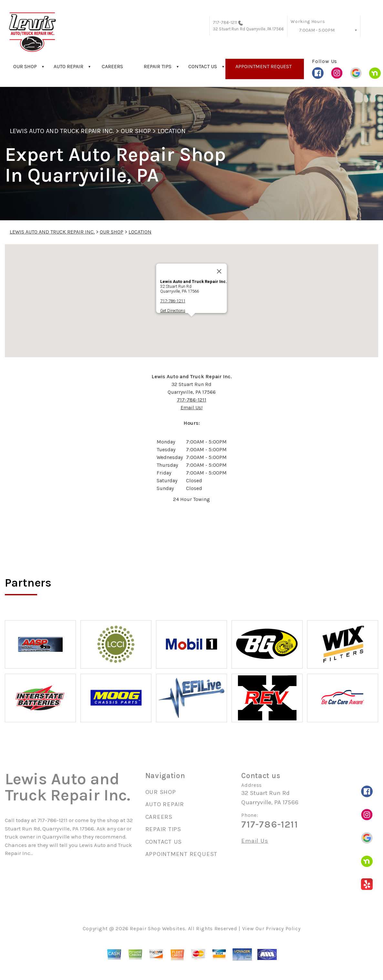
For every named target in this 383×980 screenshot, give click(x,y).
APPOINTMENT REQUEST (264, 66)
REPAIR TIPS (158, 66)
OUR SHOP (25, 66)
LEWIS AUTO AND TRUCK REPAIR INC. (62, 131)
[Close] (219, 271)
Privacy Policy (283, 928)
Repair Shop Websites (157, 928)
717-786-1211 (225, 22)
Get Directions (173, 311)
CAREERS (112, 66)
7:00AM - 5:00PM (317, 30)
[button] (191, 323)
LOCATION (172, 131)
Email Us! (191, 407)
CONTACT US (203, 66)
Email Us (255, 841)
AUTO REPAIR (68, 66)
